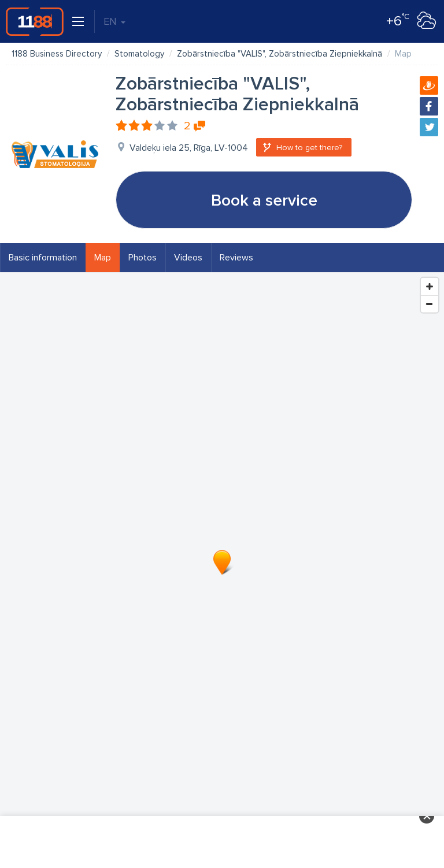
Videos (188, 258)
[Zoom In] (430, 286)
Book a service (264, 200)
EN (114, 21)
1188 (35, 21)
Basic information (43, 258)
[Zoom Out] (430, 304)
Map (103, 258)
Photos (143, 258)
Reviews (236, 258)
